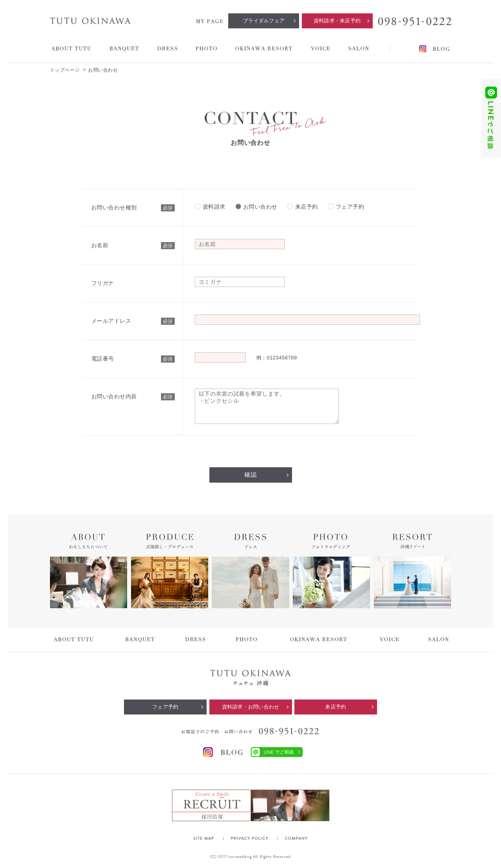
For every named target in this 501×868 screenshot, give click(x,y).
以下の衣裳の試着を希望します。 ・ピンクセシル (267, 406)
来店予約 (336, 707)
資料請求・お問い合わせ (251, 707)
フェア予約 (165, 707)
